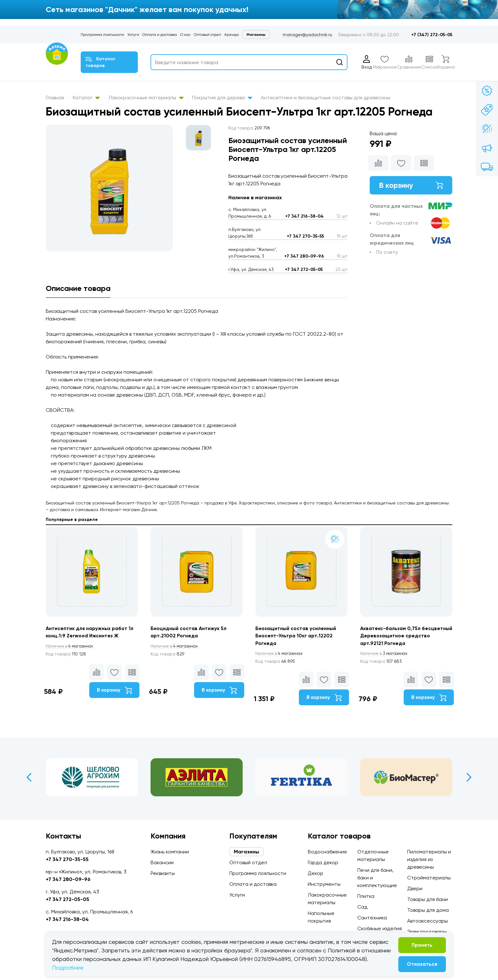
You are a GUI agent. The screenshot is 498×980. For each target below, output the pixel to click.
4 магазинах (71, 646)
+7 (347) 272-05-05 (432, 35)
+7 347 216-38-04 (304, 216)
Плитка (366, 896)
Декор (316, 873)
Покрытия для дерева (222, 98)
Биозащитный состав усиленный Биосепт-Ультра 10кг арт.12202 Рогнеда (296, 636)
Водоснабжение (327, 852)
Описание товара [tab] (78, 288)
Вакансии (162, 862)
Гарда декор (323, 862)
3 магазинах (385, 654)
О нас (185, 35)
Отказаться (422, 964)
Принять (422, 945)
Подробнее (68, 967)
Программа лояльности (102, 35)
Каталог (86, 98)
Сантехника (372, 918)
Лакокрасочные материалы (146, 98)
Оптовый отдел (207, 35)
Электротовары (427, 932)
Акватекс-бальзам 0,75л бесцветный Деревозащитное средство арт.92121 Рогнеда (399, 636)
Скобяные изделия (380, 928)
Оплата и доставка (160, 35)
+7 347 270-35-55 (305, 236)
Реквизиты (163, 873)
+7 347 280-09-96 (304, 256)
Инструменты (324, 884)
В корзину (411, 185)
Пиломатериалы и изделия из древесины (429, 859)
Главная (55, 98)
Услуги (133, 35)
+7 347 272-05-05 (304, 270)
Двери (415, 888)
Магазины (256, 35)
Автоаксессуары (427, 921)
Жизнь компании (170, 852)
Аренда (232, 35)
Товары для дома (428, 910)
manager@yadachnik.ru (307, 35)
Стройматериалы (429, 878)
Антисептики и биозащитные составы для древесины (326, 98)
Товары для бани (427, 899)
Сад (362, 907)
